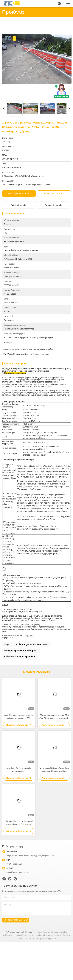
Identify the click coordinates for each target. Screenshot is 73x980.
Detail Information (19, 205)
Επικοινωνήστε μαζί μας (16, 920)
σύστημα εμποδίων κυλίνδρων (20, 650)
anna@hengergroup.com (17, 872)
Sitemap (28, 932)
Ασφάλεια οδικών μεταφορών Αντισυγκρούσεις (19, 770)
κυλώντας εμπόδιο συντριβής (32, 644)
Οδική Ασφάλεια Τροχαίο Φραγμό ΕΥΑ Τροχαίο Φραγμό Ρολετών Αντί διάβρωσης (19, 823)
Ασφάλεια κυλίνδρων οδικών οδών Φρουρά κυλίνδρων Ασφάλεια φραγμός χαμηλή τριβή (54, 770)
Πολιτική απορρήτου (14, 932)
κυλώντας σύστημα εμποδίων (20, 656)
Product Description (54, 205)
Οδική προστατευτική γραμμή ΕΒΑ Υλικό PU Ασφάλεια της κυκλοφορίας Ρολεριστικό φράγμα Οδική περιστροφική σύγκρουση (54, 717)
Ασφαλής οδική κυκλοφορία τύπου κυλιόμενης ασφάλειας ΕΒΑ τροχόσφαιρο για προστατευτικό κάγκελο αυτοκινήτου (19, 717)
